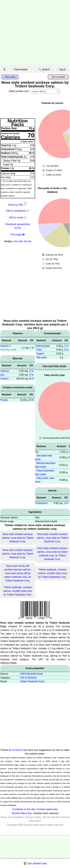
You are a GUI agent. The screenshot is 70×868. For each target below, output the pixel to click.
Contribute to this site (24, 809)
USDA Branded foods (31, 674)
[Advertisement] (31, 33)
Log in (62, 69)
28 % (31, 379)
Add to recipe (16, 217)
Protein (4, 400)
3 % (66, 503)
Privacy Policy (34, 817)
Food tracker (21, 69)
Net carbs (41, 357)
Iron (2, 375)
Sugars (40, 354)
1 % (32, 348)
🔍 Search (44, 69)
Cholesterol (41, 503)
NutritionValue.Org (22, 813)
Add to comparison (16, 211)
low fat (28, 241)
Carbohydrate (42, 346)
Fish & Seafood (28, 678)
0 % (31, 371)
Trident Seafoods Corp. (32, 681)
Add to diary (10, 77)
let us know (15, 750)
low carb (18, 241)
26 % (31, 400)
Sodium (4, 379)
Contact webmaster (47, 809)
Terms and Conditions (12, 817)
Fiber (39, 350)
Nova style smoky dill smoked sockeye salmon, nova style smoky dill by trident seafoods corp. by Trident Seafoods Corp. (18, 573)
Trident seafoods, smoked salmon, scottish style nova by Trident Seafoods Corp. (52, 573)
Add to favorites (58, 77)
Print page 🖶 (18, 235)
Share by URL (18, 205)
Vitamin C (6, 346)
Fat (37, 452)
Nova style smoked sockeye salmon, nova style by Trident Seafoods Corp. (18, 538)
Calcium (5, 371)
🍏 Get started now (35, 863)
